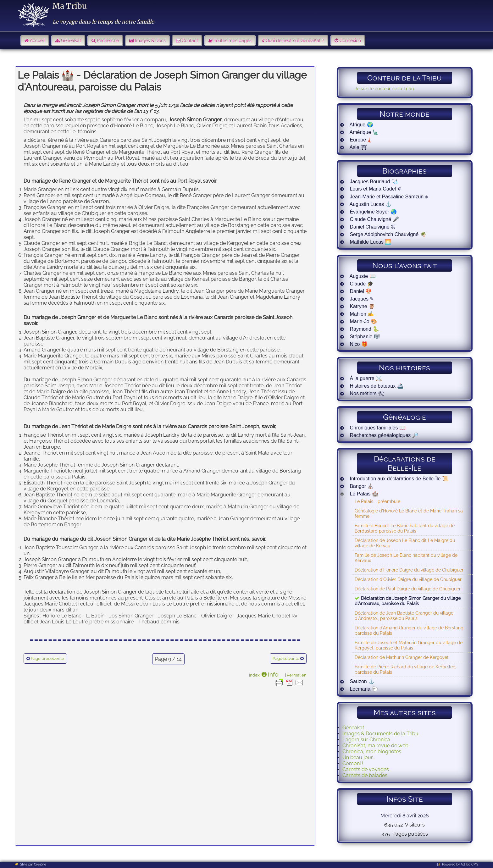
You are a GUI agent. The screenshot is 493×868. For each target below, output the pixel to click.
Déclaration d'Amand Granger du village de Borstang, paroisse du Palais (410, 630)
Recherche (108, 41)
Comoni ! (353, 763)
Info (273, 674)
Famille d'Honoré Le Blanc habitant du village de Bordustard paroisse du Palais (405, 528)
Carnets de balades (365, 775)
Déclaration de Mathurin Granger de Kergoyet (402, 657)
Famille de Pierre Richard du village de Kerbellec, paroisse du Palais (405, 669)
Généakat (353, 728)
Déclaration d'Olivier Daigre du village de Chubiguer (408, 579)
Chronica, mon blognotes (372, 752)
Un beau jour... (359, 757)
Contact (190, 41)
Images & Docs (150, 41)
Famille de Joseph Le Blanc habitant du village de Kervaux (406, 558)
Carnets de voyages (366, 769)
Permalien (297, 675)
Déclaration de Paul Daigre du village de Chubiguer (408, 589)
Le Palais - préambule (377, 501)
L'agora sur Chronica (366, 740)
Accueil (37, 41)
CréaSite (40, 864)
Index (254, 675)
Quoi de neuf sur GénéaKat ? (295, 41)
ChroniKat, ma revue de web (375, 746)
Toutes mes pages (233, 41)
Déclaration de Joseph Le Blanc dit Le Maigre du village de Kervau (405, 543)
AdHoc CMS (469, 864)
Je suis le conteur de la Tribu (384, 88)
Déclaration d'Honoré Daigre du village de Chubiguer (409, 570)
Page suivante (286, 658)
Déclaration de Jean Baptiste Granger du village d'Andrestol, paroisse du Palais (404, 616)
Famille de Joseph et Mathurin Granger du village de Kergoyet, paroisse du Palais (409, 645)
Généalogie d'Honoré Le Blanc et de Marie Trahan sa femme (409, 513)
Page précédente (47, 658)
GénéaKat (71, 41)
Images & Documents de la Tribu (380, 734)
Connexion (350, 41)
